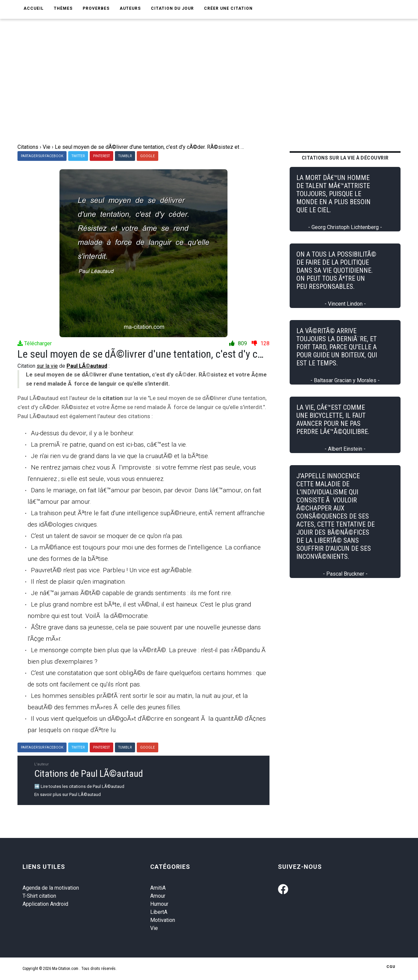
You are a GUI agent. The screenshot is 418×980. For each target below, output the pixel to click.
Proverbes (96, 8)
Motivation (163, 920)
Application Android (45, 904)
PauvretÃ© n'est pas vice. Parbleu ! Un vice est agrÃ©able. (112, 570)
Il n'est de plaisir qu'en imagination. (78, 582)
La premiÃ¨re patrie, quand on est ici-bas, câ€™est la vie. (109, 444)
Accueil (34, 8)
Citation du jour (172, 8)
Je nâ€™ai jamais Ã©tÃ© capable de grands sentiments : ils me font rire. (132, 593)
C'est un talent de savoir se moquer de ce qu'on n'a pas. (107, 536)
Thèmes (63, 8)
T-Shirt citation (39, 896)
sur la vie (47, 366)
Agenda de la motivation (51, 888)
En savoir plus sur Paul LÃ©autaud (68, 794)
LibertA (159, 912)
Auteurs (130, 8)
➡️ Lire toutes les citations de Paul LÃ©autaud (79, 786)
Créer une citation (228, 8)
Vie (154, 928)
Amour (158, 896)
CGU (391, 967)
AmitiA (158, 888)
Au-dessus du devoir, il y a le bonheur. (83, 433)
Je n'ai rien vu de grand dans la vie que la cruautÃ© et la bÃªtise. (120, 456)
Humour (159, 904)
